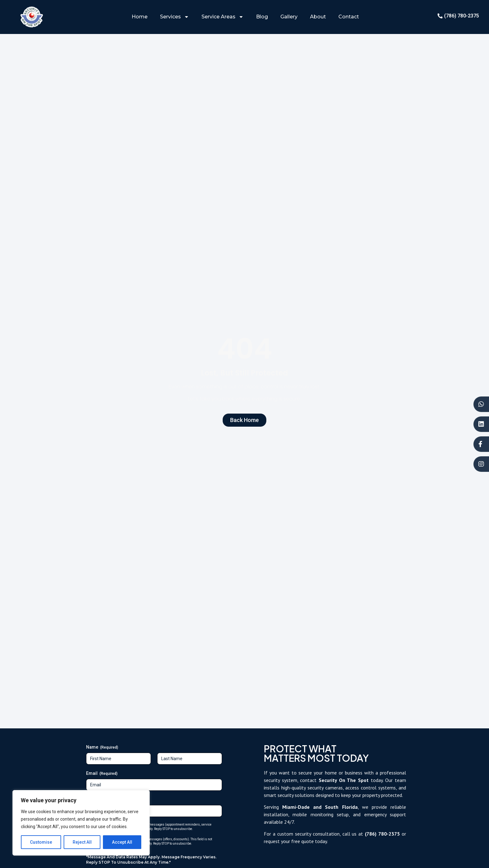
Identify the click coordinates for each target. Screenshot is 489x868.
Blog (262, 17)
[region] (81, 823)
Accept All (122, 842)
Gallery (289, 17)
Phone (103, 800)
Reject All (82, 842)
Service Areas (223, 17)
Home (140, 17)
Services (174, 17)
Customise (41, 842)
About (318, 17)
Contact (349, 17)
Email (102, 774)
